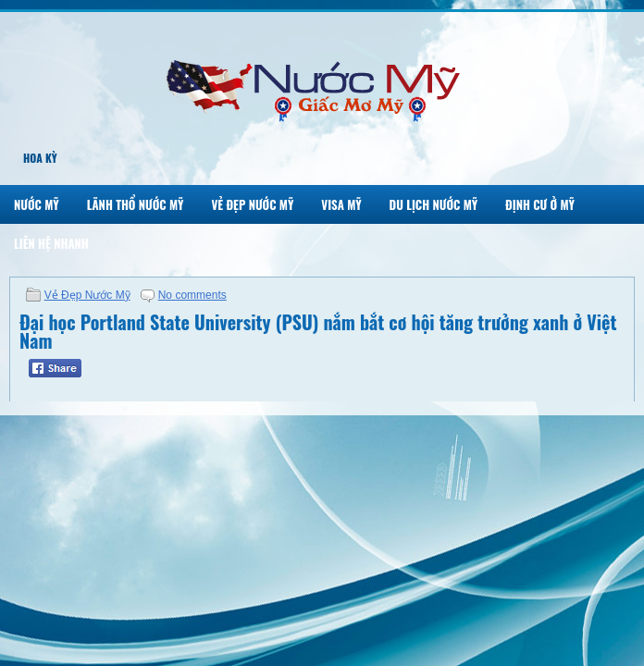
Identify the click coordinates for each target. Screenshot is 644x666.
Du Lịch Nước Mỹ (434, 204)
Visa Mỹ (341, 204)
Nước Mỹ (37, 204)
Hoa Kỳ (40, 158)
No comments (192, 295)
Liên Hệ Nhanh (51, 243)
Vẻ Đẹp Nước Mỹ (252, 204)
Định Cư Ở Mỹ (540, 204)
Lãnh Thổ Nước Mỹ (136, 204)
